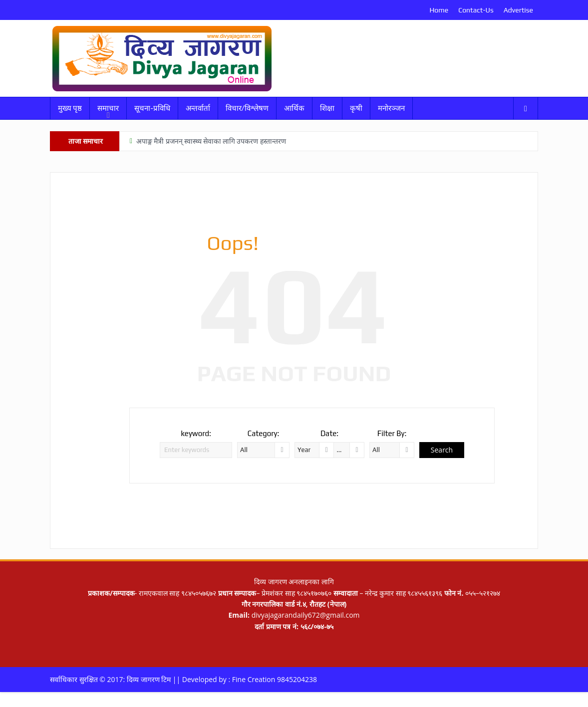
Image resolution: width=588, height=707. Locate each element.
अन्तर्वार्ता (198, 108)
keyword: (196, 433)
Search (442, 450)
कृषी (356, 108)
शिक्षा (327, 108)
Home (439, 10)
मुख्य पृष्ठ (70, 108)
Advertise (518, 10)
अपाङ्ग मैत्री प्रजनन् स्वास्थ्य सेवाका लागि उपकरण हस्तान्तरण (211, 141)
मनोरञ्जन (391, 108)
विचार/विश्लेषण (247, 108)
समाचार (108, 108)
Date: (329, 433)
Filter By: (392, 433)
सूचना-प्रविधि (152, 108)
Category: (264, 433)
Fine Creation (254, 679)
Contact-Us (476, 10)
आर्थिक (294, 108)
